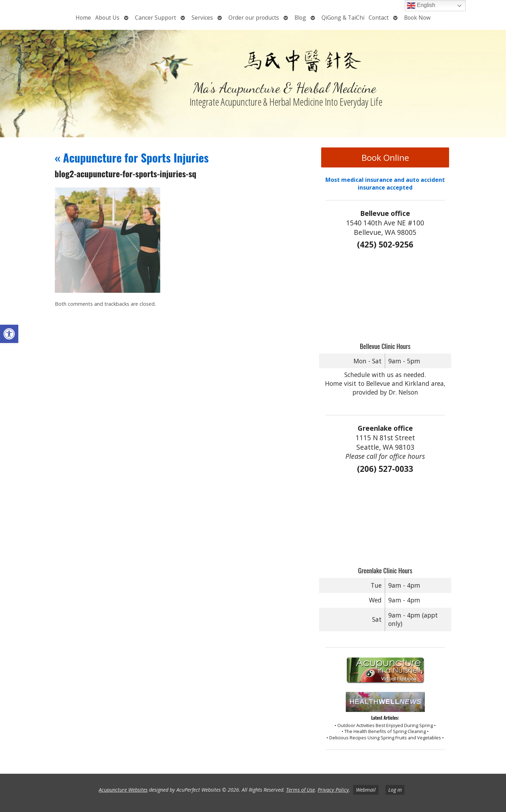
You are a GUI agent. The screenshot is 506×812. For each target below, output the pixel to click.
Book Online (385, 157)
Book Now (417, 18)
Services (202, 18)
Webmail (366, 790)
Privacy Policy (333, 790)
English (421, 6)
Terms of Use (300, 790)
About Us (107, 18)
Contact (379, 18)
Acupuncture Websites (123, 790)
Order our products (254, 18)
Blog (300, 18)
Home (83, 18)
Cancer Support (155, 18)
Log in (395, 790)
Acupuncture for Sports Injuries (132, 157)
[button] (9, 334)
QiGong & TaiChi (343, 18)
